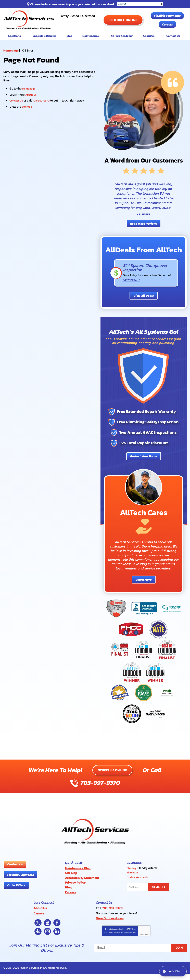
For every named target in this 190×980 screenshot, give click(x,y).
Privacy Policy (117, 939)
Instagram (47, 938)
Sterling (132, 879)
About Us (31, 105)
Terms (147, 941)
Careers (148, 36)
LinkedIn (57, 938)
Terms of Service (128, 939)
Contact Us (17, 111)
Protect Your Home (144, 467)
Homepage (11, 61)
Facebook (57, 929)
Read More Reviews (144, 235)
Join (179, 954)
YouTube (47, 929)
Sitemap (27, 117)
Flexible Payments (148, 28)
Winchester (144, 887)
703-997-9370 (81, 27)
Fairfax (131, 887)
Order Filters (16, 896)
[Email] (140, 954)
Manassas (133, 883)
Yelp (38, 938)
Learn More (144, 590)
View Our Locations (110, 925)
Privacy (142, 941)
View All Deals (144, 306)
